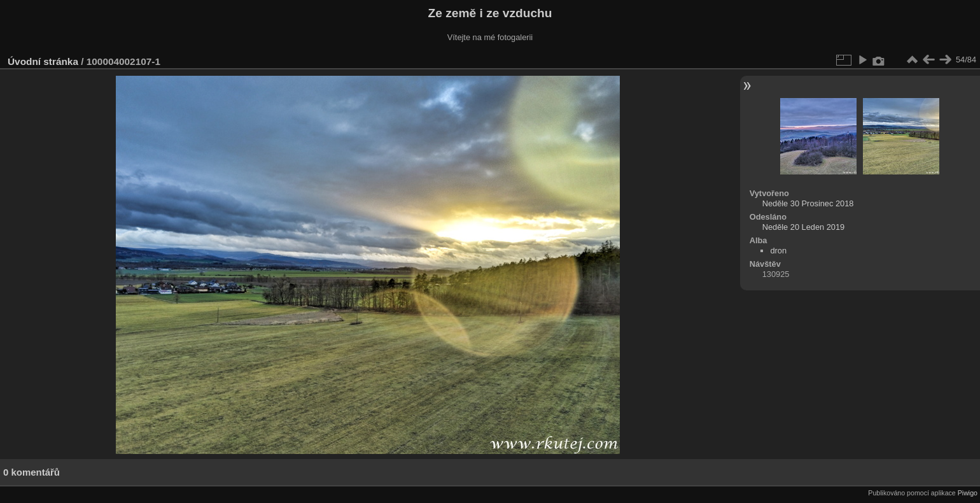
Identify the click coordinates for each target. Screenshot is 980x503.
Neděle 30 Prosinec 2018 (808, 203)
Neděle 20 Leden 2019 (804, 227)
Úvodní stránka (43, 61)
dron (778, 251)
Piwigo (968, 493)
